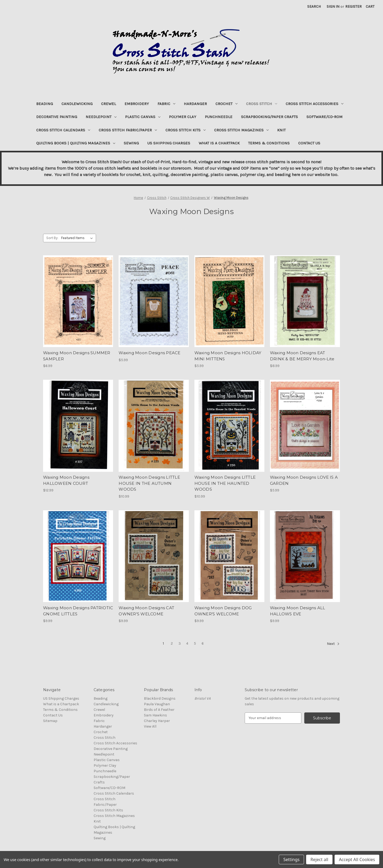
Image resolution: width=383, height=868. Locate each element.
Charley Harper (157, 721)
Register (353, 7)
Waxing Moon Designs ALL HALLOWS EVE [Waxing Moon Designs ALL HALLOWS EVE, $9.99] (298, 611)
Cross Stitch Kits (186, 130)
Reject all (319, 859)
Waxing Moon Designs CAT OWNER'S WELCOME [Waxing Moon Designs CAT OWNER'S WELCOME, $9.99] (146, 611)
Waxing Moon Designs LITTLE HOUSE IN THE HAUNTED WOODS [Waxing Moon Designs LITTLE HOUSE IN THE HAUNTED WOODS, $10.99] (225, 483)
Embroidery (137, 104)
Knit (281, 130)
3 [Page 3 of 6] (180, 643)
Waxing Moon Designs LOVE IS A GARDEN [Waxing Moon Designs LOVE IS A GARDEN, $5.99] (304, 480)
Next (333, 644)
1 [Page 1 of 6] (163, 643)
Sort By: (52, 238)
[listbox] (78, 238)
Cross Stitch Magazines (241, 130)
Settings (291, 859)
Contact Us (309, 143)
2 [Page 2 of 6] (172, 643)
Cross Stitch (262, 104)
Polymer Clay (183, 117)
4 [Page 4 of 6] (187, 643)
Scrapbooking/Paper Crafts (269, 117)
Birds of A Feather (159, 710)
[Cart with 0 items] (370, 7)
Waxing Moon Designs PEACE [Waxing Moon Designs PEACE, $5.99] (149, 353)
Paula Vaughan (157, 704)
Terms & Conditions (269, 143)
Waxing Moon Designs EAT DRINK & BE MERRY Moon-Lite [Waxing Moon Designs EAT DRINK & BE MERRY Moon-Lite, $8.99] (302, 356)
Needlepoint (101, 117)
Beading (45, 104)
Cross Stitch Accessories (315, 104)
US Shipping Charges (169, 143)
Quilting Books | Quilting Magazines (76, 143)
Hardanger (195, 104)
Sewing (131, 143)
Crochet (226, 104)
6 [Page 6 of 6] (203, 643)
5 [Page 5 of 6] (195, 643)
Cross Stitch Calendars (63, 130)
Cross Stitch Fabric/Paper (128, 130)
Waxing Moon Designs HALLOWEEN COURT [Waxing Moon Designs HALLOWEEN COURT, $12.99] (66, 480)
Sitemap (50, 721)
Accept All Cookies (357, 859)
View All (150, 726)
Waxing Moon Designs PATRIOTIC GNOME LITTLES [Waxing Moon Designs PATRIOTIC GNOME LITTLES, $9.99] (78, 611)
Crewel (109, 104)
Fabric (166, 104)
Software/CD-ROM (324, 117)
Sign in (333, 7)
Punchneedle (219, 117)
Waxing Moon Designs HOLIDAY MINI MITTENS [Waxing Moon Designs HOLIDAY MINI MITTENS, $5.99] (228, 356)
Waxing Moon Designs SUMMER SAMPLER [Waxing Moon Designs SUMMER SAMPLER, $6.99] (77, 356)
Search (314, 7)
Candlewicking (77, 104)
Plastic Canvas (143, 117)
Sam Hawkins (155, 715)
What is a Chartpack (219, 143)
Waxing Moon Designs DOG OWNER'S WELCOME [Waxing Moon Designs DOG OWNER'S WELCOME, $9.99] (223, 611)
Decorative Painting (57, 117)
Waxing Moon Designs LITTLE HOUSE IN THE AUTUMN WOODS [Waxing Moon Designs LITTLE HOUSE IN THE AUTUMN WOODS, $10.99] (149, 483)
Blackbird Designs (160, 698)
